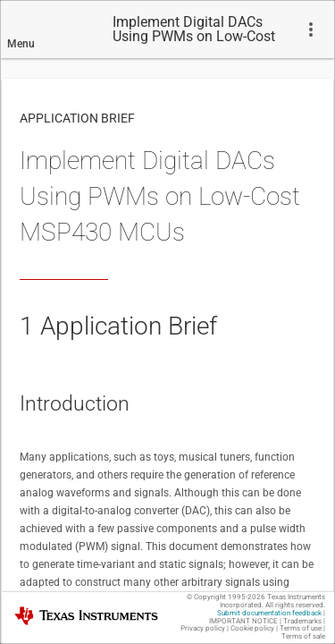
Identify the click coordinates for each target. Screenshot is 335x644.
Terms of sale (303, 636)
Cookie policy (252, 628)
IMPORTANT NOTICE (243, 621)
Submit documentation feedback (269, 613)
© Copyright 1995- (226, 597)
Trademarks (302, 621)
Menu (21, 44)
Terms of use (301, 628)
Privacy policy (203, 628)
